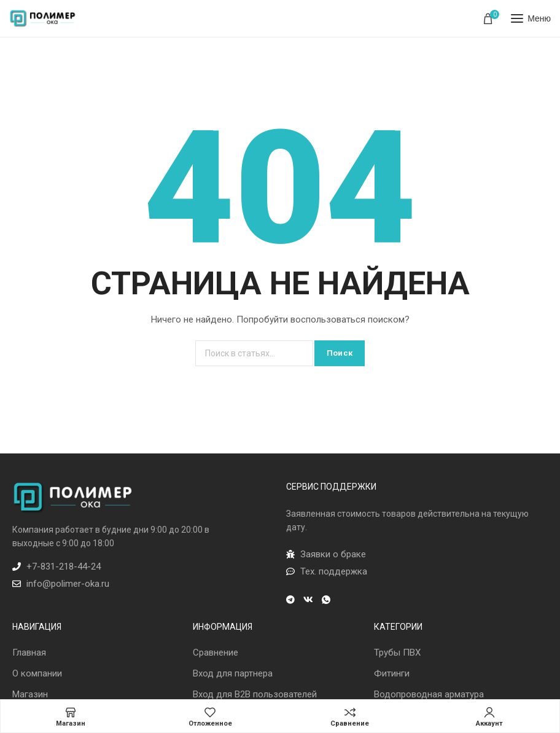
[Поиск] (254, 353)
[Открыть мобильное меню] (531, 18)
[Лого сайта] (43, 18)
